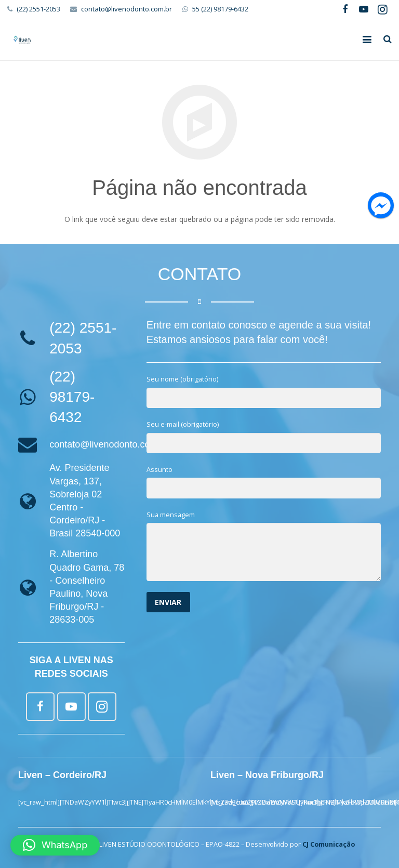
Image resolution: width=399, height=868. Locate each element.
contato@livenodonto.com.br (127, 9)
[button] (55, 845)
